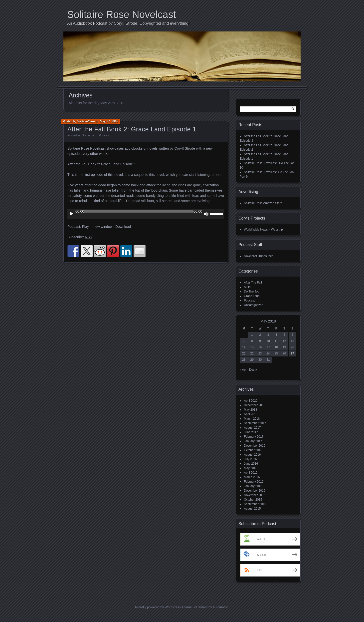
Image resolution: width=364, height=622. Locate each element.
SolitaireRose (86, 121)
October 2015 (253, 500)
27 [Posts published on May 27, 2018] (292, 353)
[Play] (71, 214)
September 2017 (255, 423)
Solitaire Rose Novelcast (122, 14)
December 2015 (255, 491)
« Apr (243, 370)
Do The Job (252, 292)
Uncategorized (254, 305)
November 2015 (255, 495)
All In (247, 287)
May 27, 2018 (109, 121)
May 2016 (251, 468)
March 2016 (252, 477)
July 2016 (250, 459)
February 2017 (254, 437)
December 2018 (255, 405)
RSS (89, 237)
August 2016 (252, 455)
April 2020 (251, 401)
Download (123, 227)
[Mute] (206, 214)
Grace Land (90, 135)
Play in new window (97, 227)
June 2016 (251, 464)
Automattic (220, 607)
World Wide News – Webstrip (263, 230)
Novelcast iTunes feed (259, 256)
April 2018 (251, 414)
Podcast (104, 135)
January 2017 (253, 441)
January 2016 (253, 486)
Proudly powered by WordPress (158, 607)
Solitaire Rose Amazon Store (263, 203)
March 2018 (252, 419)
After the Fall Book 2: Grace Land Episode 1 (132, 129)
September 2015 (255, 504)
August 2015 (252, 509)
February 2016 (254, 482)
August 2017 (252, 428)
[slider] (139, 211)
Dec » (253, 370)
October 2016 (253, 450)
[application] (146, 214)
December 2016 (255, 446)
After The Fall (253, 283)
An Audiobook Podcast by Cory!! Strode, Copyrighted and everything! (128, 23)
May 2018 (251, 410)
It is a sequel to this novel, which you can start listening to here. (174, 175)
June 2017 (251, 432)
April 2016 (251, 473)
